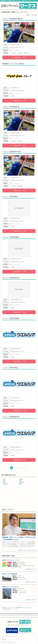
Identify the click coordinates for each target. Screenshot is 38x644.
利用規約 (4, 639)
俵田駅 (21, 481)
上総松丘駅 (22, 482)
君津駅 (21, 484)
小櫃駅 (4, 481)
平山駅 (4, 482)
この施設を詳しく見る (19, 57)
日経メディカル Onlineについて (9, 642)
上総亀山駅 (5, 484)
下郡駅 (4, 479)
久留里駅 (21, 479)
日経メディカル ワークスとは (9, 636)
